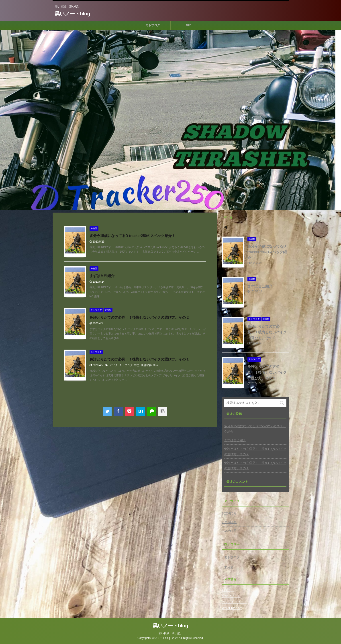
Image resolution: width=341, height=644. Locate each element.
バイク (114, 365)
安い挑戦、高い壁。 (171, 633)
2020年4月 (229, 522)
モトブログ (153, 25)
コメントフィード (234, 602)
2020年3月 (229, 531)
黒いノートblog (72, 14)
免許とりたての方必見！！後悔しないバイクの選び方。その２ (139, 317)
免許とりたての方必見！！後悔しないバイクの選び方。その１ (139, 359)
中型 (137, 365)
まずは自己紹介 (102, 276)
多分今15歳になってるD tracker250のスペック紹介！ (133, 236)
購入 (156, 365)
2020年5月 (229, 513)
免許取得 (146, 365)
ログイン (228, 590)
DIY (188, 25)
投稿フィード (231, 596)
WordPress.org (232, 608)
